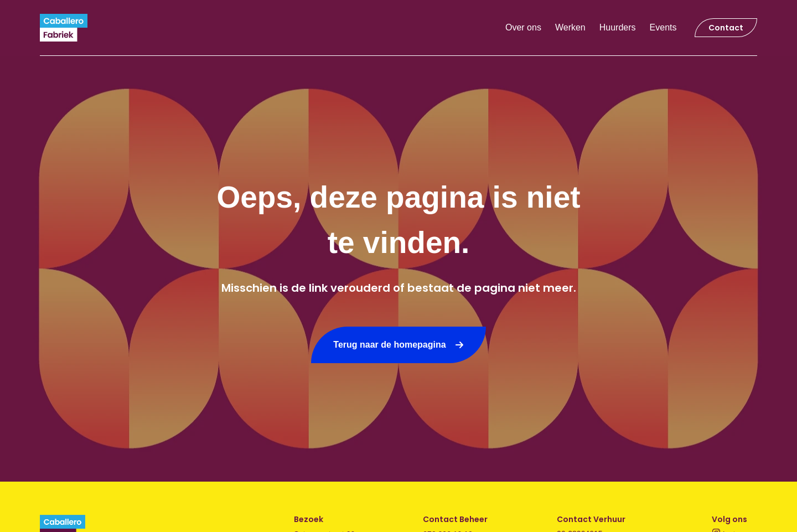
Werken (570, 27)
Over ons (523, 27)
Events (663, 27)
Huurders (618, 27)
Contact (726, 28)
